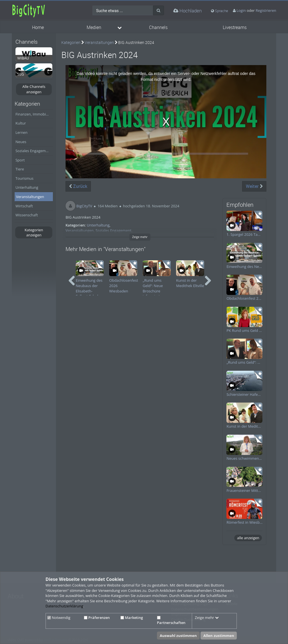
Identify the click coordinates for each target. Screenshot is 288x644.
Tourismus (24, 178)
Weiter (254, 186)
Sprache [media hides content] (220, 11)
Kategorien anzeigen (34, 233)
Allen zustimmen (219, 636)
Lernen (22, 132)
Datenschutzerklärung (64, 606)
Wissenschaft (27, 215)
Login (241, 10)
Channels (158, 27)
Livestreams (235, 27)
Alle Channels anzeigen (34, 89)
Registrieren (266, 10)
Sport (20, 160)
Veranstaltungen (30, 197)
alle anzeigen (248, 538)
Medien (94, 27)
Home (38, 27)
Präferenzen (97, 618)
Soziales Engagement (33, 151)
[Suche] (158, 10)
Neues (21, 142)
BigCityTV (84, 206)
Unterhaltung (27, 187)
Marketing (132, 618)
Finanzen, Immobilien (34, 114)
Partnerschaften (171, 621)
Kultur (21, 123)
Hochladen (187, 11)
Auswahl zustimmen (178, 636)
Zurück (78, 186)
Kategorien (71, 42)
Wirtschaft (24, 206)
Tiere (20, 169)
